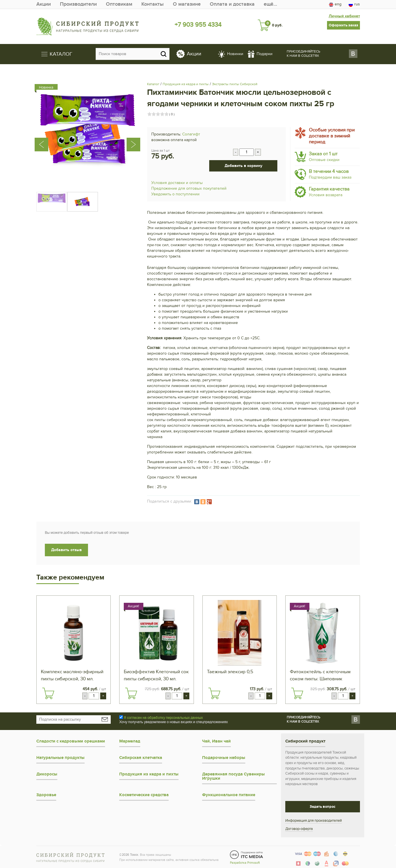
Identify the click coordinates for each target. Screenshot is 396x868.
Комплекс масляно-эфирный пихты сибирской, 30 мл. (72, 675)
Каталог (153, 84)
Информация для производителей (314, 821)
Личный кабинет (344, 15)
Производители (78, 4)
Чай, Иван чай (216, 741)
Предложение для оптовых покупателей (189, 188)
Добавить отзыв (66, 550)
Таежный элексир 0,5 (230, 672)
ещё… (270, 4)
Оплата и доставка (232, 4)
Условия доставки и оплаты (177, 183)
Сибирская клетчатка (141, 758)
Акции (44, 4)
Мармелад (130, 741)
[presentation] (44, 134)
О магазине (187, 4)
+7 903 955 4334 (198, 25)
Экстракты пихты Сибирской (235, 84)
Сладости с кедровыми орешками (71, 741)
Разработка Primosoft (245, 863)
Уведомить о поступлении (175, 194)
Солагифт (191, 134)
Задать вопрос (322, 807)
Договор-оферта (299, 829)
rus (354, 4)
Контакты (153, 4)
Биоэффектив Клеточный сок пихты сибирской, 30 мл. (156, 675)
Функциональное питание (229, 795)
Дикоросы (47, 774)
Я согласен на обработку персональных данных (163, 718)
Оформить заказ (343, 25)
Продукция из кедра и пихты (186, 84)
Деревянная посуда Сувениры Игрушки (233, 776)
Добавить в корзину (243, 166)
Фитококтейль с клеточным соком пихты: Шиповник (320, 675)
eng (335, 4)
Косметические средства (144, 795)
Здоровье (46, 795)
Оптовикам (119, 4)
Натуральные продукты (60, 758)
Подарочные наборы (224, 758)
